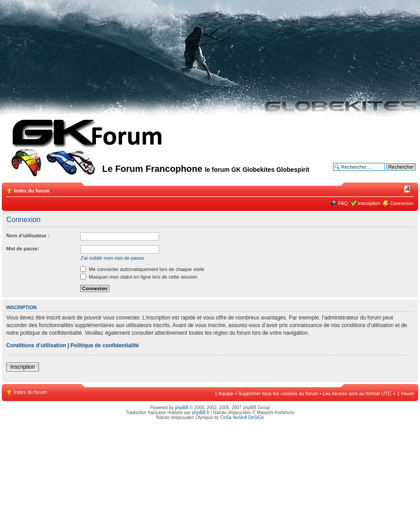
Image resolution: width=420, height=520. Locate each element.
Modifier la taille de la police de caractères (407, 189)
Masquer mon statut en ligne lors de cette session (139, 277)
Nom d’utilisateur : (28, 236)
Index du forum (32, 191)
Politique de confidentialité (105, 345)
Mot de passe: (23, 249)
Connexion (402, 203)
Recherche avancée (394, 174)
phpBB (182, 408)
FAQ (343, 203)
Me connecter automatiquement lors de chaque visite (142, 269)
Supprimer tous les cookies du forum (278, 393)
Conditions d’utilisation (36, 345)
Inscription (369, 203)
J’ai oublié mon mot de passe (112, 258)
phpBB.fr (201, 413)
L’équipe (224, 393)
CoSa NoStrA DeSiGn (242, 417)
